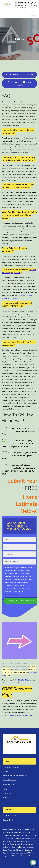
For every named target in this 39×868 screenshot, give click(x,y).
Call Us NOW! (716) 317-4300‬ (19, 75)
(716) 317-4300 (23, 680)
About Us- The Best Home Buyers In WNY (15, 776)
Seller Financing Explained (19, 271)
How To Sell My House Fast (11, 767)
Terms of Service (11, 594)
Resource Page (7, 793)
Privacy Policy (28, 591)
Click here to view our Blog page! (21, 716)
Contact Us (6, 771)
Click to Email (8, 820)
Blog (5, 802)
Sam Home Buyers (25, 3)
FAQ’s (5, 789)
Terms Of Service (9, 780)
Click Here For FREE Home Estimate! (20, 83)
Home (5, 798)
